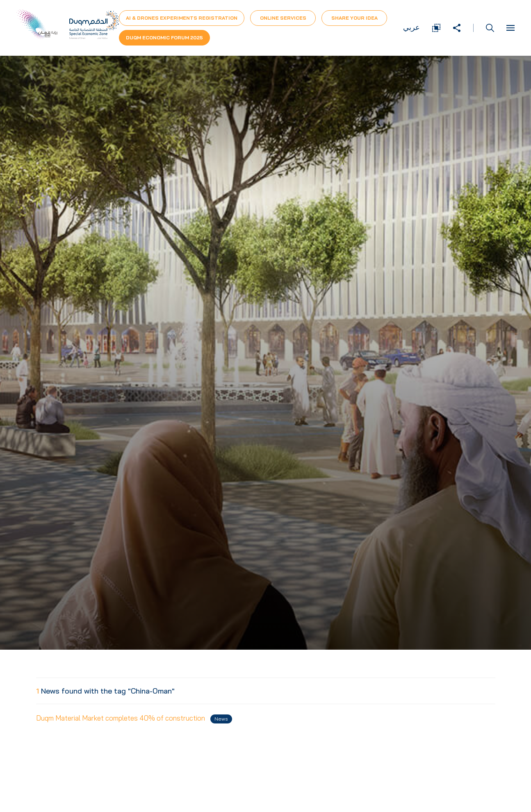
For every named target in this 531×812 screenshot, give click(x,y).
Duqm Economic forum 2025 (164, 38)
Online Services (283, 18)
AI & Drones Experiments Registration (182, 18)
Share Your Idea (354, 18)
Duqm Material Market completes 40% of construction (134, 719)
